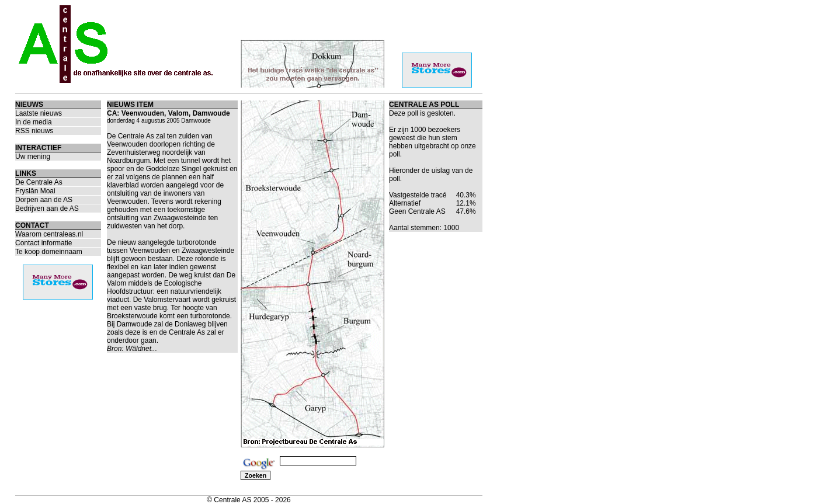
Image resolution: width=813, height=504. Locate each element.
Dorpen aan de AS (44, 200)
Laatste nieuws (39, 113)
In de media (34, 122)
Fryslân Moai (35, 191)
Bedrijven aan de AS (47, 208)
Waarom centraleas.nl (49, 234)
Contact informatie (44, 243)
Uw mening (33, 157)
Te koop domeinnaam (49, 252)
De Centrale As (39, 182)
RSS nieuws (34, 131)
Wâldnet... (141, 349)
